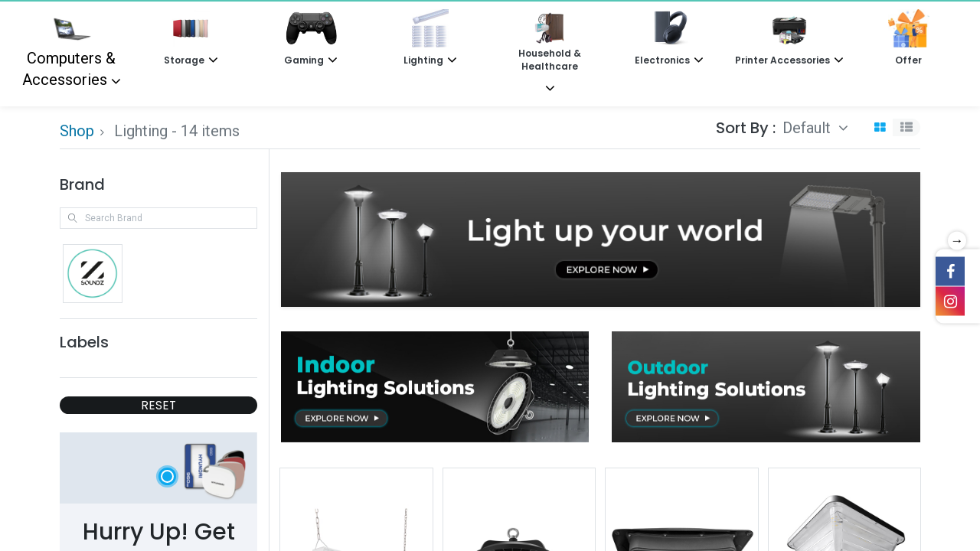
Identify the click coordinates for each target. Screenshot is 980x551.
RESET (158, 405)
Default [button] (808, 128)
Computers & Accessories (69, 49)
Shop (77, 131)
